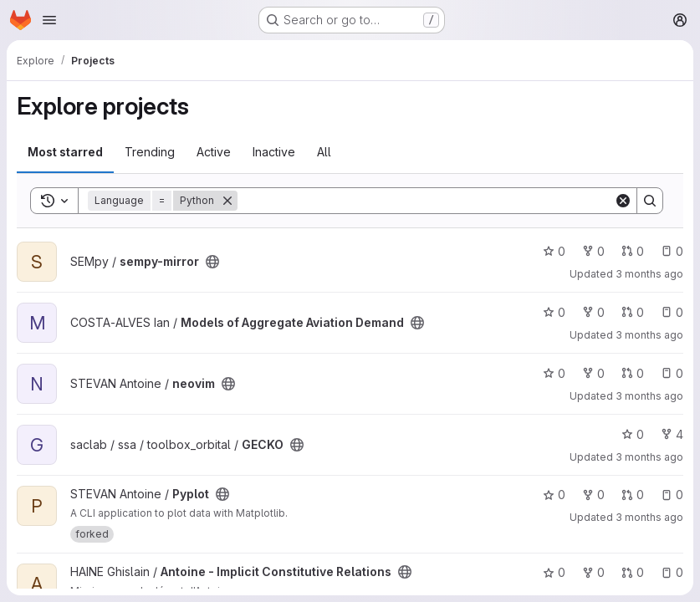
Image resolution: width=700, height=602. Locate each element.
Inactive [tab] (274, 152)
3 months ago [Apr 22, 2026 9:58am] (649, 274)
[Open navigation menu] (49, 20)
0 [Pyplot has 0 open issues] (672, 495)
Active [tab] (214, 152)
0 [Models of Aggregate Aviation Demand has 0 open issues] (672, 312)
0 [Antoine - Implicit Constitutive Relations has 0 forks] (593, 572)
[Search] (426, 201)
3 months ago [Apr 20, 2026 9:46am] (649, 457)
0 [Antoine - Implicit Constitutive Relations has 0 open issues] (672, 572)
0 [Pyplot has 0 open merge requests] (633, 495)
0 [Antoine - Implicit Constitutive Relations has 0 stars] (554, 572)
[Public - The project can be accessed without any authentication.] (212, 262)
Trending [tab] (150, 152)
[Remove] (227, 201)
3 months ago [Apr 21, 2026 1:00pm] (649, 396)
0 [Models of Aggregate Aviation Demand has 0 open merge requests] (633, 312)
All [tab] (324, 152)
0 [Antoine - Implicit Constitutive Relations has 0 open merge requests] (633, 572)
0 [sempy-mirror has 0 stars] (554, 251)
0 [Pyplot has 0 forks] (593, 495)
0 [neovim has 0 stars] (554, 373)
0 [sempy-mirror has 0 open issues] (672, 251)
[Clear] (623, 201)
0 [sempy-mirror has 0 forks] (593, 251)
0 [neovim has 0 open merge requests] (633, 373)
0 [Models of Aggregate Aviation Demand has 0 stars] (554, 312)
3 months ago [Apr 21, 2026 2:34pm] (649, 335)
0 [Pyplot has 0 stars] (554, 495)
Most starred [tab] (65, 152)
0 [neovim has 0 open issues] (672, 373)
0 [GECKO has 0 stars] (633, 434)
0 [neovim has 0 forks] (593, 373)
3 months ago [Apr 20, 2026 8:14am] (649, 517)
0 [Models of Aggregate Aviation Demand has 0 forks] (593, 312)
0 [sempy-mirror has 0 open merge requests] (633, 251)
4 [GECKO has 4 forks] (672, 434)
